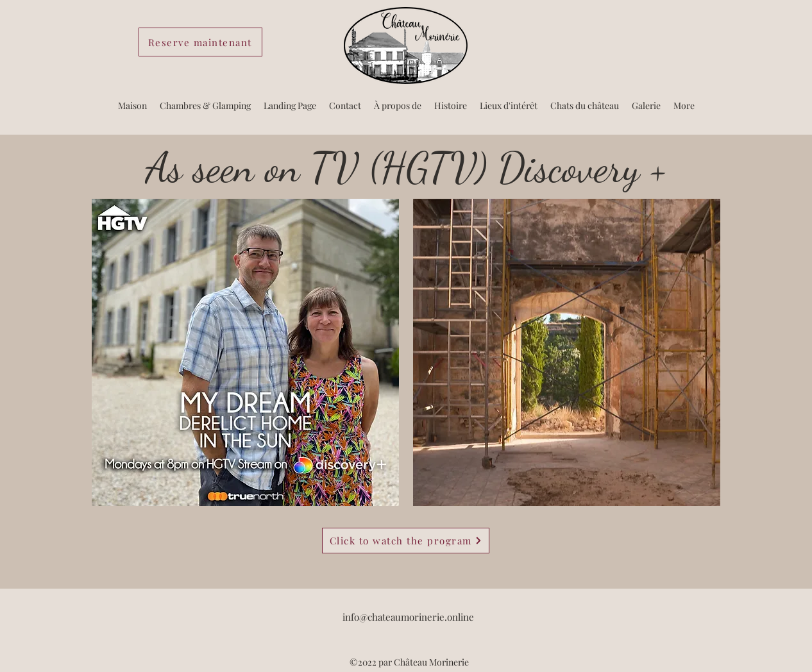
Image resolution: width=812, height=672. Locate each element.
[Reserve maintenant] (200, 42)
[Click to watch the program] (406, 541)
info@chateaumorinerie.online (408, 617)
